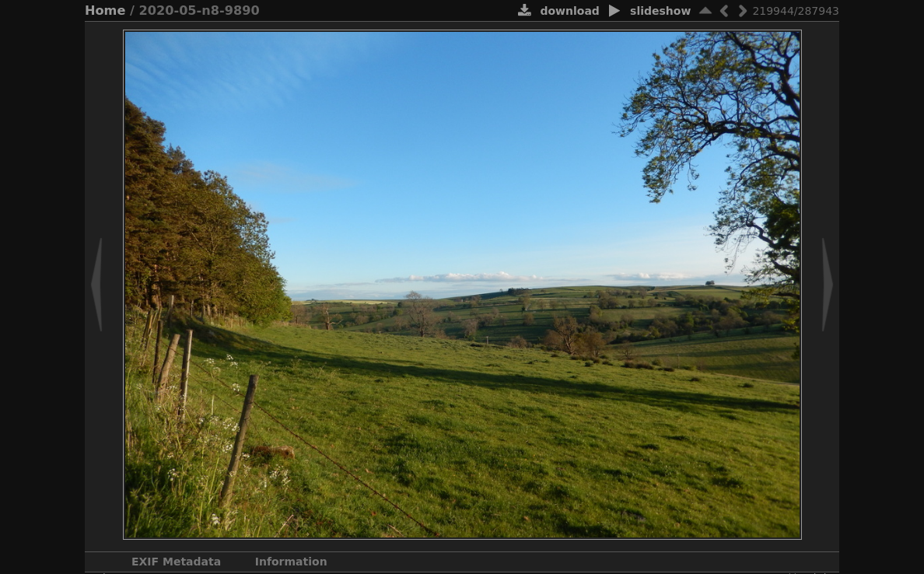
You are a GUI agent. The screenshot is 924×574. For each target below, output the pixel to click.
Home (105, 10)
